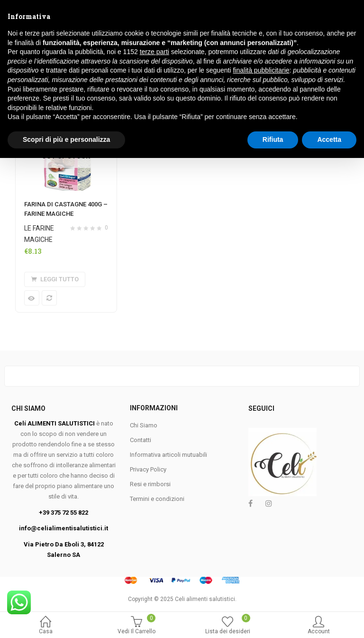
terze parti (155, 532)
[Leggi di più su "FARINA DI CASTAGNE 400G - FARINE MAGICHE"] (55, 279)
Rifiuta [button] (273, 620)
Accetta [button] (329, 620)
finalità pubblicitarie (261, 551)
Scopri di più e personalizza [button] (66, 620)
